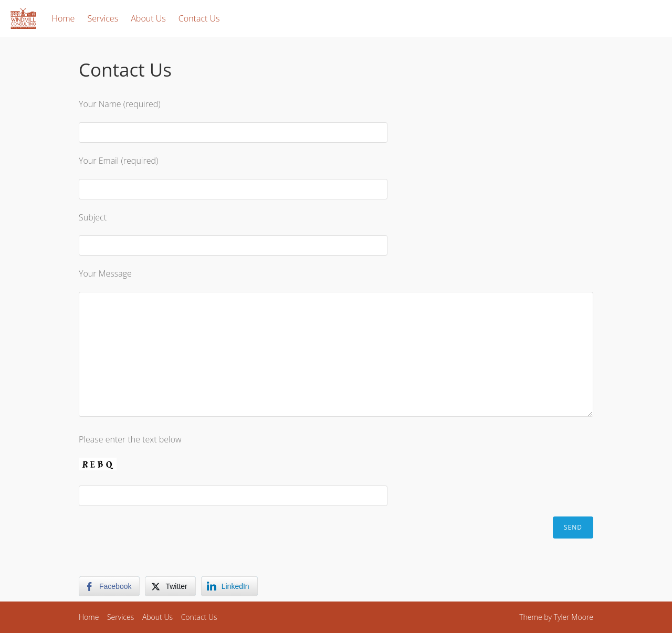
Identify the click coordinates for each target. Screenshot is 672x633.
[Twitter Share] (170, 586)
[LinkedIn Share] (229, 586)
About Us (148, 18)
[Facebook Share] (109, 586)
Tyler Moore (574, 617)
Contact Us (199, 18)
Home (64, 18)
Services (103, 18)
